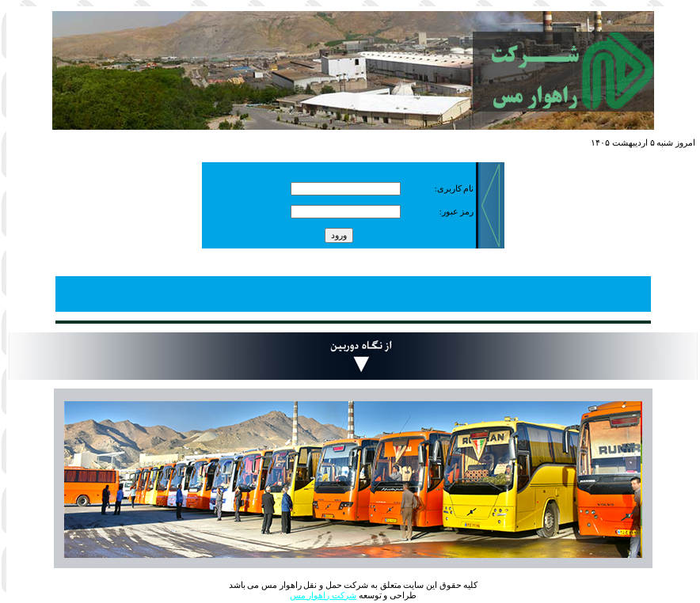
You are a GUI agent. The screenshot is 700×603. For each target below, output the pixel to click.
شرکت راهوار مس (323, 595)
